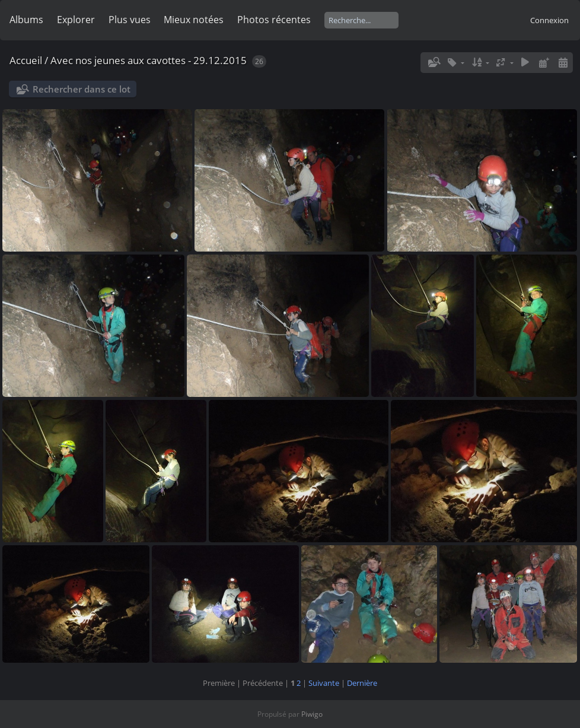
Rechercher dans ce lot (82, 89)
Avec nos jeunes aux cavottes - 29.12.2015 (149, 60)
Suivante (324, 683)
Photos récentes (274, 20)
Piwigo (312, 714)
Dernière (362, 683)
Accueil (26, 60)
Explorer (76, 20)
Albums (26, 20)
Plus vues (130, 20)
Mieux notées (194, 20)
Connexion (549, 20)
